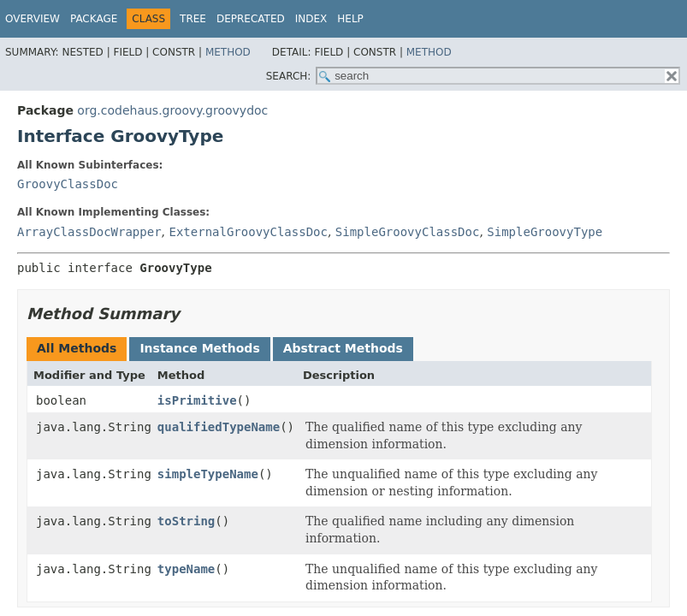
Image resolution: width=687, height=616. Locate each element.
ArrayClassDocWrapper (89, 232)
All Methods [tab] (77, 348)
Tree (193, 19)
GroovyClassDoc (68, 184)
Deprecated (251, 19)
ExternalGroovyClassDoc (248, 232)
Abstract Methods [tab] (343, 348)
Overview (33, 19)
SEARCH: (289, 76)
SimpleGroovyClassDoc (408, 232)
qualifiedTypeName (219, 427)
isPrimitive (197, 400)
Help (350, 19)
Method (228, 52)
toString (186, 521)
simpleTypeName (208, 474)
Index (311, 19)
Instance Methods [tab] (199, 348)
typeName (186, 569)
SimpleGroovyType (545, 232)
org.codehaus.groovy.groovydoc (172, 110)
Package (94, 19)
